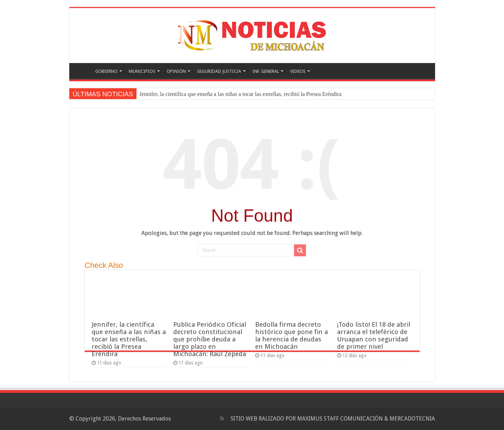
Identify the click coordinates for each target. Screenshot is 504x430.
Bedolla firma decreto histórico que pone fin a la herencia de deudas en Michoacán (292, 335)
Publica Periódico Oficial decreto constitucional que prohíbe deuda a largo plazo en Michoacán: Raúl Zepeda (210, 339)
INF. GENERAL (266, 71)
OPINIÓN (176, 71)
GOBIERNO (106, 71)
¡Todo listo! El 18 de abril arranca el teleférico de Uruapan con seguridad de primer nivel (374, 335)
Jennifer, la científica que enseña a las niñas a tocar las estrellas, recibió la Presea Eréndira (240, 94)
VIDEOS (298, 71)
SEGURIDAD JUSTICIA (219, 71)
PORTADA (82, 70)
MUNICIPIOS (142, 71)
